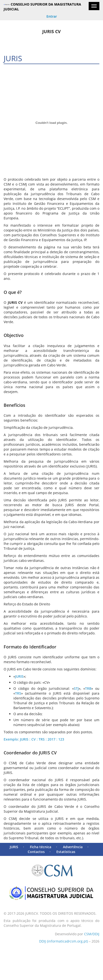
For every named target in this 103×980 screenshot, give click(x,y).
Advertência (73, 847)
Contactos (36, 852)
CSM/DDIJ (92, 934)
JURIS (14, 847)
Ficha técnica (41, 847)
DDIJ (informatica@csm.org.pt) (64, 941)
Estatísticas (66, 852)
